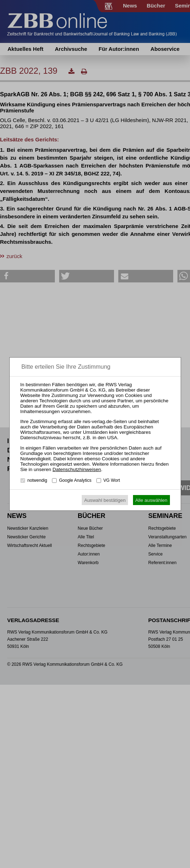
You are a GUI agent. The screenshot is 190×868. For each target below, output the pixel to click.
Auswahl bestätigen (105, 500)
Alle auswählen (151, 500)
